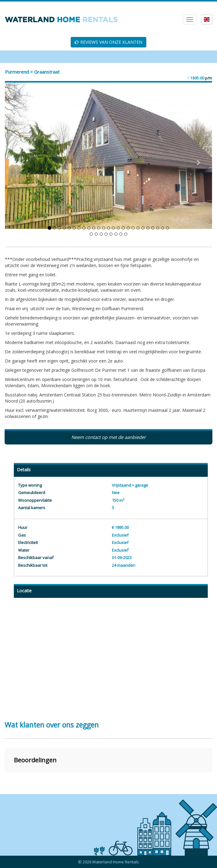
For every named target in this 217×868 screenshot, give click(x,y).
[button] (5, 779)
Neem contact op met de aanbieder (108, 437)
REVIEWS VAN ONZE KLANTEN (108, 42)
